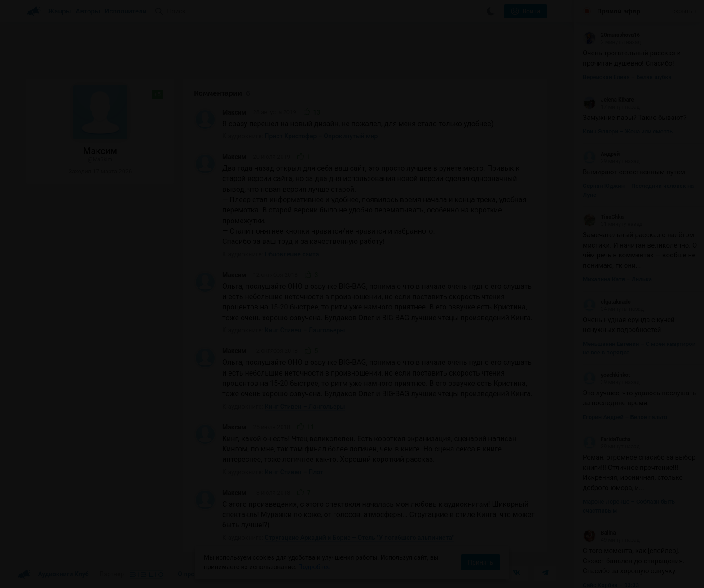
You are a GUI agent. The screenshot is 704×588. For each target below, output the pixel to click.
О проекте (193, 574)
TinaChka (603, 217)
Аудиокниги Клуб (53, 575)
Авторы (88, 11)
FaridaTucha (607, 439)
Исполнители (125, 11)
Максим (234, 112)
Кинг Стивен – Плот (294, 472)
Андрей (601, 154)
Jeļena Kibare (608, 100)
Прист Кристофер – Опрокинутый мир (321, 136)
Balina (599, 533)
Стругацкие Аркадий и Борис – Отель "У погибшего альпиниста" (359, 538)
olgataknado (607, 302)
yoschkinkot (606, 375)
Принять (480, 562)
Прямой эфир (619, 11)
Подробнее (314, 567)
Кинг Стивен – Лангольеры (305, 330)
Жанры (60, 11)
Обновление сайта (292, 254)
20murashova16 (611, 35)
